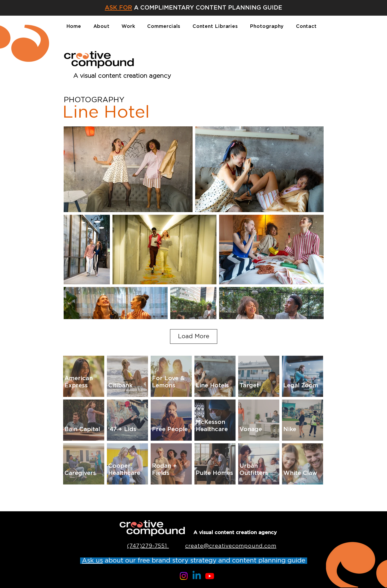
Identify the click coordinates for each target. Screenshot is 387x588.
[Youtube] (210, 576)
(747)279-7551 (148, 546)
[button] (118, 7)
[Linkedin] (197, 576)
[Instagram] (184, 576)
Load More (194, 336)
